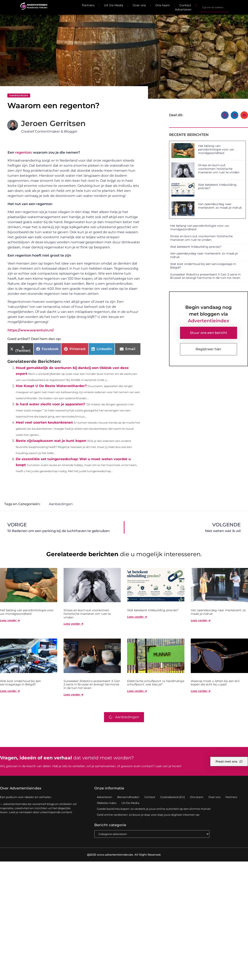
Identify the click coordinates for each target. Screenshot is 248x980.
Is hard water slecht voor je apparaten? (50, 404)
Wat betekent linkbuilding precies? (217, 186)
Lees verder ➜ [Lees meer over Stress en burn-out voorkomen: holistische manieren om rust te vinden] (73, 624)
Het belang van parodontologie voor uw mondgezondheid (216, 149)
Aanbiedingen (19, 95)
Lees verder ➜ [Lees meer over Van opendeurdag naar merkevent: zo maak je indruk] (201, 620)
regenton (23, 152)
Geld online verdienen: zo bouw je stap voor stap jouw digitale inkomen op (148, 815)
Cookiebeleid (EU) (173, 797)
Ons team (163, 5)
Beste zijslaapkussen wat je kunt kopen (51, 441)
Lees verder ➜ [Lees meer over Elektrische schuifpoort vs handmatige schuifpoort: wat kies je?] (137, 691)
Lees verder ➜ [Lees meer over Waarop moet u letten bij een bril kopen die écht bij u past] (201, 691)
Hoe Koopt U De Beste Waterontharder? (51, 386)
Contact (185, 5)
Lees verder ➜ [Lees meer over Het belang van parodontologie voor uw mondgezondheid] (10, 620)
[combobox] (214, 7)
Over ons (139, 5)
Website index (107, 803)
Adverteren (183, 9)
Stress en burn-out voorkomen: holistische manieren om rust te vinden (219, 169)
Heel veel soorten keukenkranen (44, 422)
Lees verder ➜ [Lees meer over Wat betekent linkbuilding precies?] (137, 617)
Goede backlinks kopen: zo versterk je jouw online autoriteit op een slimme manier (154, 809)
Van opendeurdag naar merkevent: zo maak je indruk (220, 206)
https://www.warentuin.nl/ (31, 330)
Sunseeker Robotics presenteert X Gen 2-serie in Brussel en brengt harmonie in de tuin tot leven (205, 276)
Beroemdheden (128, 797)
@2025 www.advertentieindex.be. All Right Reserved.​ (124, 855)
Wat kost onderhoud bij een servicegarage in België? (203, 266)
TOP (234, 964)
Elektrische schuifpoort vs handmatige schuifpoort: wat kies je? (156, 683)
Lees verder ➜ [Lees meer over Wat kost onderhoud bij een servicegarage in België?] (10, 691)
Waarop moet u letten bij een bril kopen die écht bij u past (215, 683)
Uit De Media (114, 5)
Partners (88, 5)
